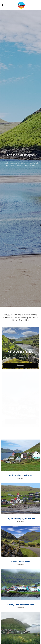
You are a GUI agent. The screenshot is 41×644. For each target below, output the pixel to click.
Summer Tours (20, 353)
